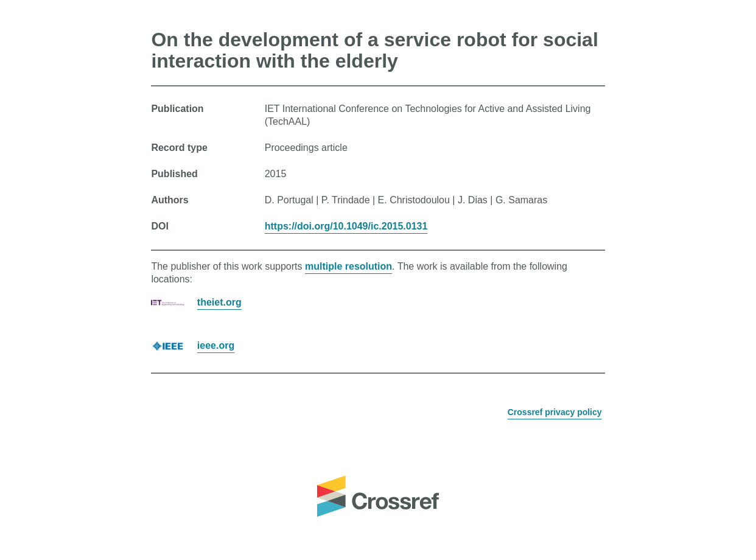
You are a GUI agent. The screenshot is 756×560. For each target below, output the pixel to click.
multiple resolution (348, 266)
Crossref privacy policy (555, 412)
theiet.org (219, 302)
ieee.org (216, 345)
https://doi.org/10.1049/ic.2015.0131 (346, 226)
